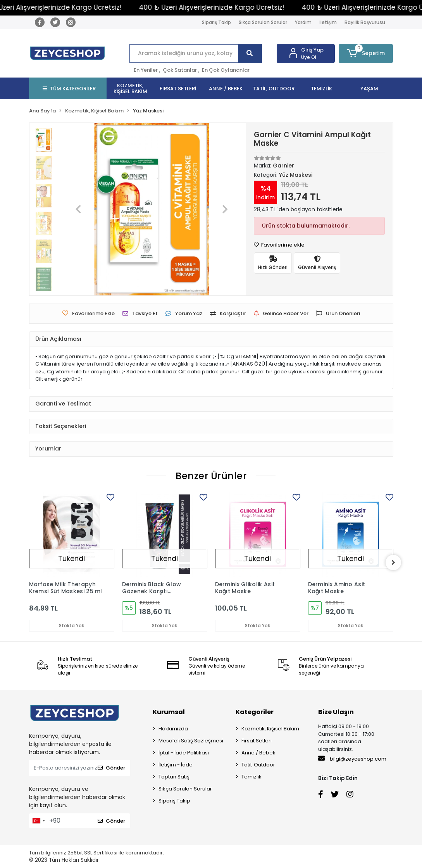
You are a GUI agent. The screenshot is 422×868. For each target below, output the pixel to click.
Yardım (303, 22)
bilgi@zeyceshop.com (352, 759)
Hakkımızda (173, 729)
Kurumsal (169, 712)
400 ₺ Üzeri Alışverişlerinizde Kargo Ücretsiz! (221, 7)
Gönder (111, 768)
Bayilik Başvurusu (365, 22)
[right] (393, 563)
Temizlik (251, 777)
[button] (366, 53)
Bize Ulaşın (336, 712)
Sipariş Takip (216, 22)
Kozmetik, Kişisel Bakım (270, 729)
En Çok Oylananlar (226, 70)
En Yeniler (146, 70)
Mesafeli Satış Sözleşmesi (191, 741)
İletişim (328, 22)
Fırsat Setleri (257, 741)
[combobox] (38, 821)
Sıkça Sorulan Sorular (263, 22)
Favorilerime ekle (279, 245)
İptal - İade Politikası (184, 753)
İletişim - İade (176, 765)
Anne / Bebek (258, 753)
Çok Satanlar (180, 70)
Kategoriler (255, 712)
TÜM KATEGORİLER (69, 89)
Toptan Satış (174, 777)
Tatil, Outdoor (258, 765)
